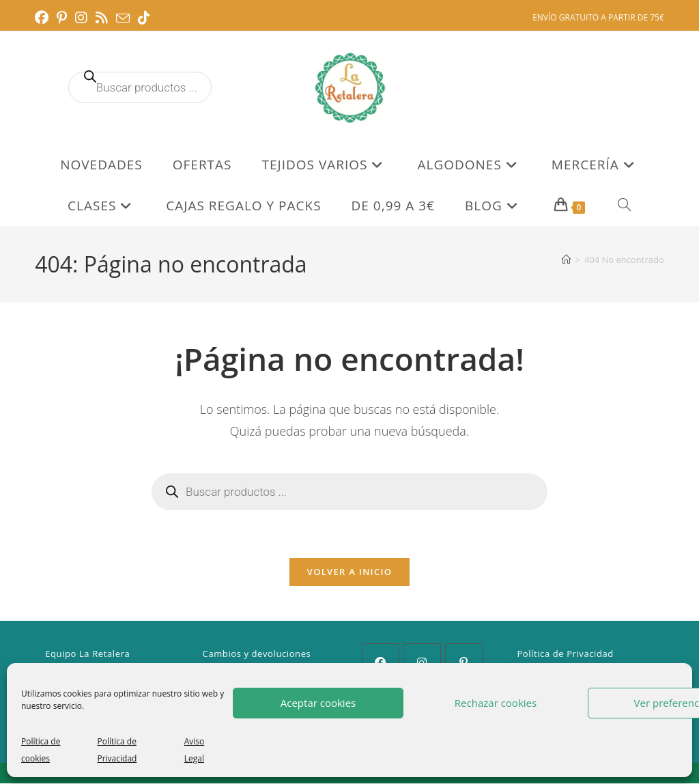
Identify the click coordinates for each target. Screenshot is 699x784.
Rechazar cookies (496, 703)
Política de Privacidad (565, 654)
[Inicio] (566, 260)
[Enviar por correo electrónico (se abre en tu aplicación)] (123, 18)
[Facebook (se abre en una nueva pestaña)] (44, 18)
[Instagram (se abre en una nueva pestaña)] (81, 18)
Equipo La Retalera (87, 654)
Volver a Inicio (349, 572)
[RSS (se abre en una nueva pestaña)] (102, 18)
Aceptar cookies (318, 703)
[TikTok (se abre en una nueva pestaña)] (144, 18)
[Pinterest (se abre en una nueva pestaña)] (62, 18)
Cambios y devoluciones (257, 654)
